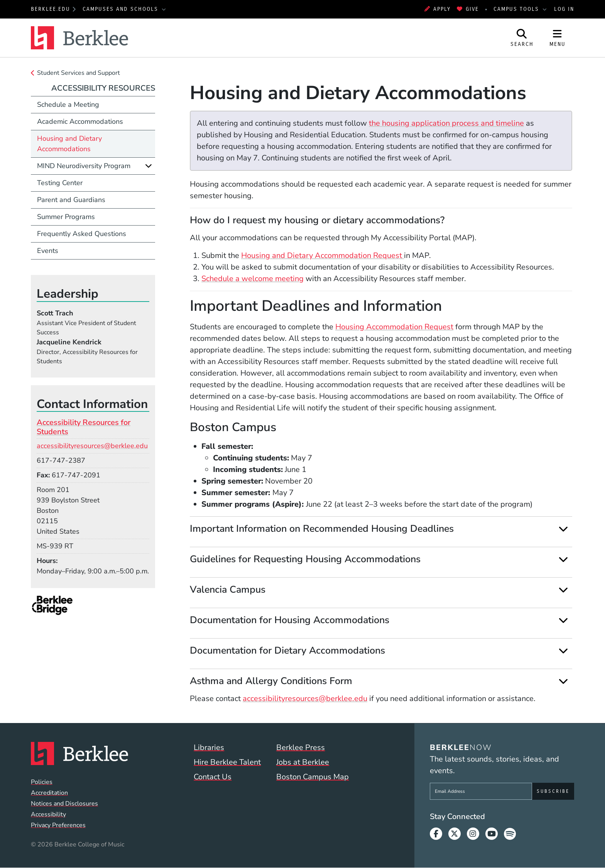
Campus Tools (517, 9)
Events (48, 251)
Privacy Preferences (58, 825)
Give (468, 9)
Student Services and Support (79, 73)
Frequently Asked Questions (82, 234)
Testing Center (60, 183)
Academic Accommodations (80, 121)
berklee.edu (51, 9)
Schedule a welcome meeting (253, 279)
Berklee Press (301, 747)
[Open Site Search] (522, 38)
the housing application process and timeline (446, 123)
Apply (438, 9)
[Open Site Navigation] (558, 38)
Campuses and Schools (122, 9)
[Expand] (563, 529)
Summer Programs (66, 217)
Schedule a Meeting (68, 104)
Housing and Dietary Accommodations (69, 144)
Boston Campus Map (313, 777)
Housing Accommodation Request (394, 327)
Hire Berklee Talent (227, 762)
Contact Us (213, 777)
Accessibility (48, 814)
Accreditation (49, 793)
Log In (564, 9)
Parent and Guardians (71, 200)
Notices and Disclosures (64, 804)
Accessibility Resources (103, 88)
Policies (42, 782)
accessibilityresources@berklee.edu (305, 699)
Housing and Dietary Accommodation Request (323, 255)
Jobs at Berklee (303, 762)
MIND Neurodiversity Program (84, 166)
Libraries (209, 747)
